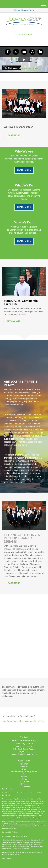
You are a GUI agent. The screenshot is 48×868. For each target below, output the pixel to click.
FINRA (18, 842)
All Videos (24, 784)
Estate (24, 769)
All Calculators (24, 787)
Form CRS (9, 789)
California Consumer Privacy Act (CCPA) (22, 824)
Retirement (24, 764)
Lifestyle (24, 779)
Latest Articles (24, 782)
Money (24, 777)
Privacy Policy (6, 858)
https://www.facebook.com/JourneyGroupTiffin (23, 721)
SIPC (22, 842)
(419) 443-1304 (24, 35)
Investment (24, 766)
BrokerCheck (6, 795)
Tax (24, 774)
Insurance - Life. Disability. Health (24, 771)
